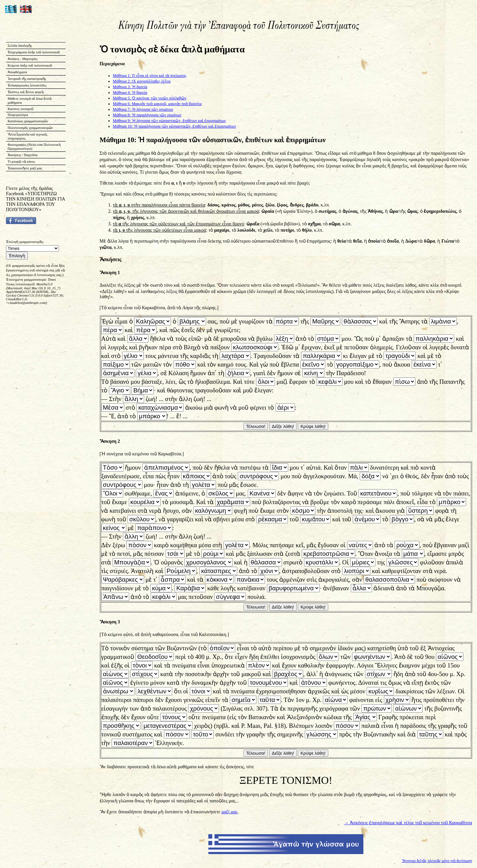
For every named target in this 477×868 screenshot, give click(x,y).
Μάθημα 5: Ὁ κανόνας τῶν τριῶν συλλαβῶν (150, 98)
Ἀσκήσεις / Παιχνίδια (23, 155)
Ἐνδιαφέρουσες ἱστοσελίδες (27, 85)
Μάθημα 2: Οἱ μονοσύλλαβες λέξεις (142, 81)
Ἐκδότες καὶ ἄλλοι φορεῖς (26, 92)
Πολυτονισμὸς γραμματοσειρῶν (30, 128)
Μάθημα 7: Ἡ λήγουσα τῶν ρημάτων (143, 109)
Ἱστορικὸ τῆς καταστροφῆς (27, 79)
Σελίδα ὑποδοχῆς (20, 46)
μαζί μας (229, 812)
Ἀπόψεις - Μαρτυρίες (23, 59)
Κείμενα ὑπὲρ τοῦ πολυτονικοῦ (30, 65)
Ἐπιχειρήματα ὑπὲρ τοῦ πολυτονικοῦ (34, 52)
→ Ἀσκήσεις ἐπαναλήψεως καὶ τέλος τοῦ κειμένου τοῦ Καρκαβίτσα (408, 823)
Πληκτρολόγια (18, 115)
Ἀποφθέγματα (17, 72)
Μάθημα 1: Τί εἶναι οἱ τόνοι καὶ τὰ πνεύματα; (150, 76)
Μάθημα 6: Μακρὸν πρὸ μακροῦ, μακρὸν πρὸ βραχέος (158, 104)
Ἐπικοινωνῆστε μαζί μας (25, 168)
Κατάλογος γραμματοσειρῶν (28, 121)
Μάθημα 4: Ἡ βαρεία (130, 92)
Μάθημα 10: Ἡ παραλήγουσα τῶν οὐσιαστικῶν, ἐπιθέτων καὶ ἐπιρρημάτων (175, 126)
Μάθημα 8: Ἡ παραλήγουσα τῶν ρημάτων (147, 115)
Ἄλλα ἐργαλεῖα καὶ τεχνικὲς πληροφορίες (27, 136)
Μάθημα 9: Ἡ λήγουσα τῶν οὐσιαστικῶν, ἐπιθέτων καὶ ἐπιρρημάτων (169, 121)
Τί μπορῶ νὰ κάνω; (22, 162)
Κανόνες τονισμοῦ (21, 109)
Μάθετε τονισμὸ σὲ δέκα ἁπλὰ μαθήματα (30, 101)
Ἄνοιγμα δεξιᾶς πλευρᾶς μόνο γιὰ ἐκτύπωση (437, 861)
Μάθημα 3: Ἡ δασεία (130, 87)
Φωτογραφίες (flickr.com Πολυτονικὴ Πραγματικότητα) (34, 147)
